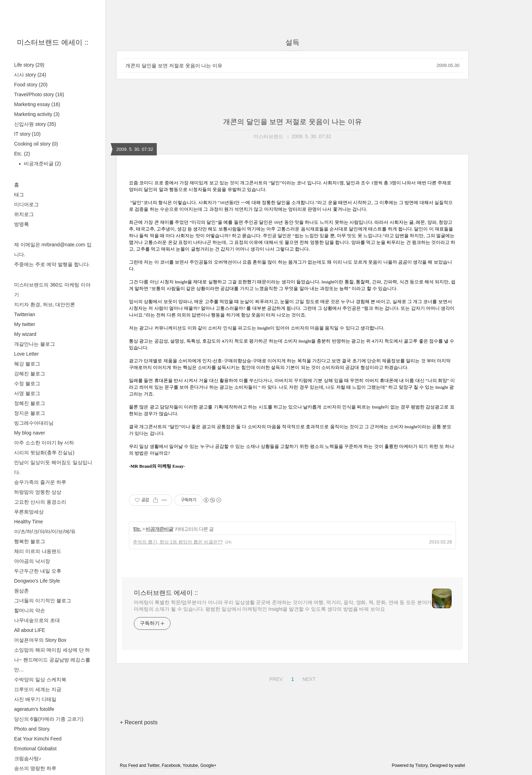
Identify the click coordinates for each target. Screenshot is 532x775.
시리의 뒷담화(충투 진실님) (44, 453)
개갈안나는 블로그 (35, 344)
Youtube (190, 765)
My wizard (25, 334)
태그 (19, 195)
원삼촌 (21, 591)
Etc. (22, 154)
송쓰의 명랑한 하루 (35, 768)
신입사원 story (35, 124)
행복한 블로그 (30, 541)
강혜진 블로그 (30, 374)
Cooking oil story (36, 144)
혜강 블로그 (27, 364)
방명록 (21, 224)
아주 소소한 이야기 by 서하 (44, 443)
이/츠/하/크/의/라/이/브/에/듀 (45, 531)
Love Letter (26, 354)
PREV (275, 678)
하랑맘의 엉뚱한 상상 (38, 492)
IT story (27, 134)
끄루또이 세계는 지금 (38, 689)
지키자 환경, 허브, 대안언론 (45, 305)
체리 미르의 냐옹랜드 (38, 551)
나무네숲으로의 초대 (37, 620)
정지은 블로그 (30, 413)
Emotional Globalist (35, 749)
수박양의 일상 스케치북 (40, 679)
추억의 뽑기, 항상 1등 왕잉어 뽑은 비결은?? (178, 542)
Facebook (171, 765)
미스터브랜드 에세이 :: (52, 42)
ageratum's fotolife (34, 709)
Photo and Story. (32, 729)
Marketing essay (37, 104)
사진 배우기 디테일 (35, 699)
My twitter (25, 324)
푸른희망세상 (29, 512)
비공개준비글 (42, 164)
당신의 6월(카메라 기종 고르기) (49, 719)
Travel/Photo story (39, 94)
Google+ (209, 765)
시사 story (30, 75)
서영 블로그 (27, 393)
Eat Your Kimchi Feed (38, 739)
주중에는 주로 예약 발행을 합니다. (52, 264)
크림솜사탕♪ (28, 758)
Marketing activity (37, 114)
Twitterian (25, 314)
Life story (29, 65)
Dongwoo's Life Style (37, 581)
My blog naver (30, 433)
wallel (460, 765)
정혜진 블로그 (30, 403)
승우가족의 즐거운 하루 (40, 482)
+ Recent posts (139, 722)
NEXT (308, 678)
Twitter (153, 765)
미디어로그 (26, 204)
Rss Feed (129, 765)
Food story (31, 85)
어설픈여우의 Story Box (40, 640)
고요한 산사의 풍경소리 (40, 502)
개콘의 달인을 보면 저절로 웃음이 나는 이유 (174, 66)
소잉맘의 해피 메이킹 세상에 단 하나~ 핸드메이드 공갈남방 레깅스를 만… (52, 660)
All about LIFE (30, 630)
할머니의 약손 (30, 610)
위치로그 (24, 214)
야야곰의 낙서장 (32, 561)
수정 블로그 (27, 383)
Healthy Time (29, 522)
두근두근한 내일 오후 (38, 571)
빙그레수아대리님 (34, 423)
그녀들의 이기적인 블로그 (43, 601)
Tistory (422, 765)
